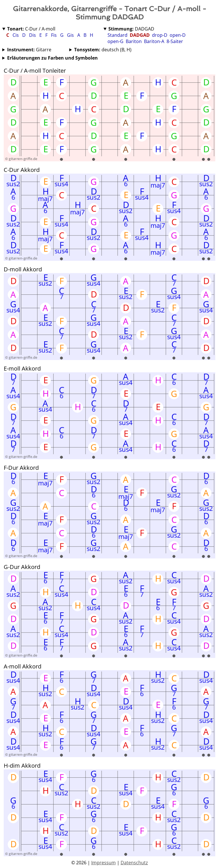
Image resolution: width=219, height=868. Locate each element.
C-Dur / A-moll (31, 29)
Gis (71, 35)
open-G (115, 41)
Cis (16, 35)
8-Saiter (175, 41)
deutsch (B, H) (103, 50)
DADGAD (131, 29)
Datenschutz (134, 863)
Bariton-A (154, 41)
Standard (117, 35)
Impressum (104, 863)
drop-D (160, 35)
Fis (54, 35)
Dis (33, 35)
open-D (178, 35)
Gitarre (29, 50)
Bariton (134, 41)
